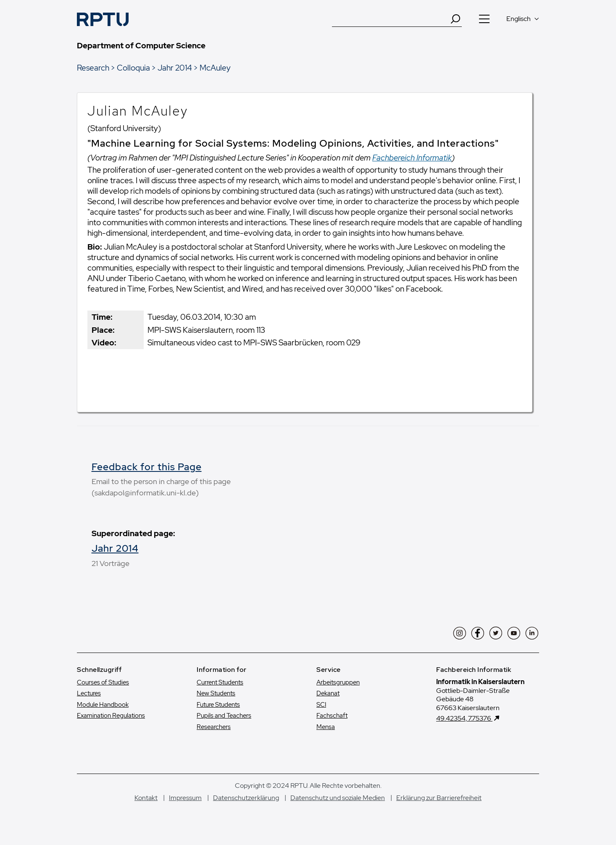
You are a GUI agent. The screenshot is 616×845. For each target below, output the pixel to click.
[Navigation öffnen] (484, 19)
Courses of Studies (103, 682)
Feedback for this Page (147, 467)
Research (93, 68)
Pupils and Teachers (224, 716)
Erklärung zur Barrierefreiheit (439, 798)
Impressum (185, 798)
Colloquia (133, 68)
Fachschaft (332, 716)
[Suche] (391, 19)
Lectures (89, 693)
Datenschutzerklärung (246, 798)
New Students (216, 693)
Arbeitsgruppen (338, 682)
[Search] (455, 19)
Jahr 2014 (175, 68)
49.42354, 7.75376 (464, 718)
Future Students (218, 705)
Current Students (220, 682)
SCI (321, 705)
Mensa (326, 727)
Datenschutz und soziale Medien (338, 798)
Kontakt (146, 798)
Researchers (214, 727)
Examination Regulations (111, 716)
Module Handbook (103, 705)
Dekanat (328, 693)
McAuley (215, 68)
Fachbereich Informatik (412, 158)
